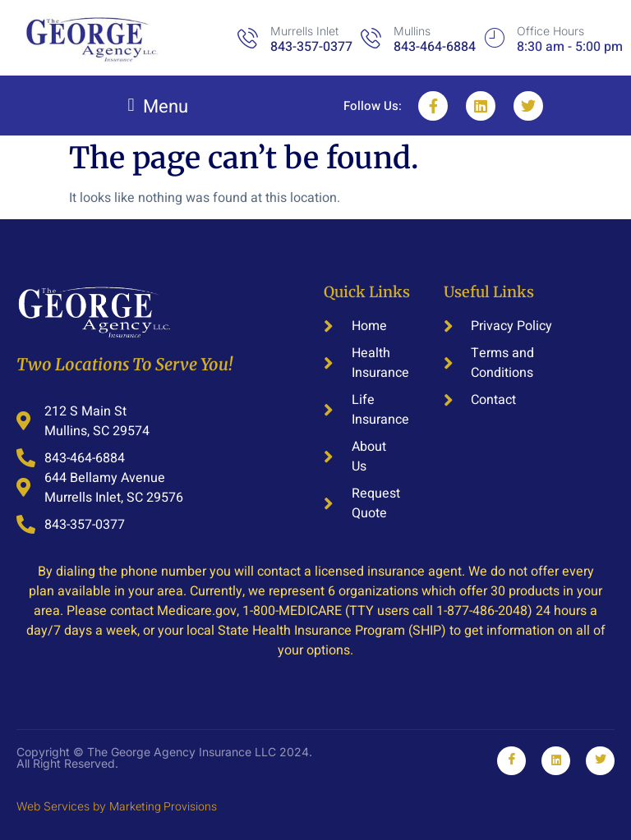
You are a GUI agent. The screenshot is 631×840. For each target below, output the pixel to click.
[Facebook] (511, 761)
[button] (158, 105)
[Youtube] (600, 761)
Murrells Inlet (304, 31)
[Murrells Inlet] (248, 38)
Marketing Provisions (163, 807)
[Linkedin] (556, 761)
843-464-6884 (435, 47)
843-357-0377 (311, 47)
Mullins (412, 31)
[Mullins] (371, 38)
